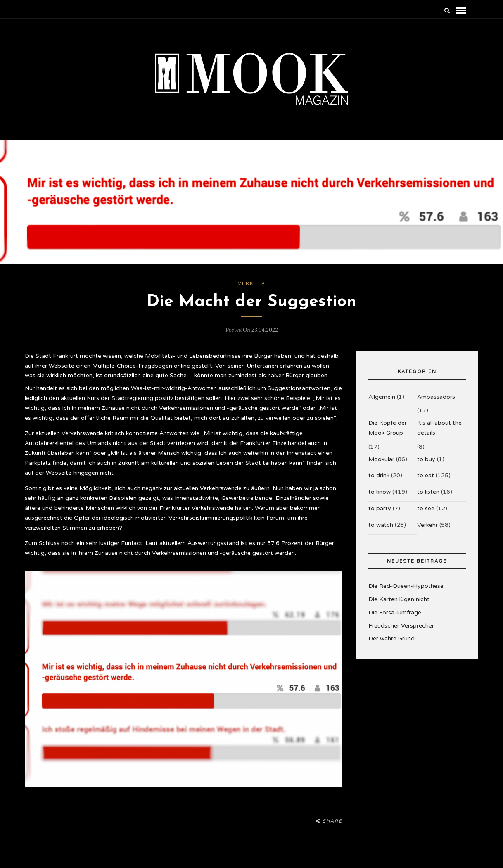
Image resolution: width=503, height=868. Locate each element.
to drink (379, 481)
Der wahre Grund (391, 644)
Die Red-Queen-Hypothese (406, 592)
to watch (381, 530)
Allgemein (382, 402)
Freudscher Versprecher (401, 631)
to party (380, 514)
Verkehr (252, 289)
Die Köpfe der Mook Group (388, 434)
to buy (426, 465)
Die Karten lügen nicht (399, 605)
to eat (426, 481)
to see (426, 514)
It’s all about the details (439, 434)
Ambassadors (436, 402)
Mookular (381, 465)
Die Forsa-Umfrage (395, 618)
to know (380, 498)
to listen (428, 498)
